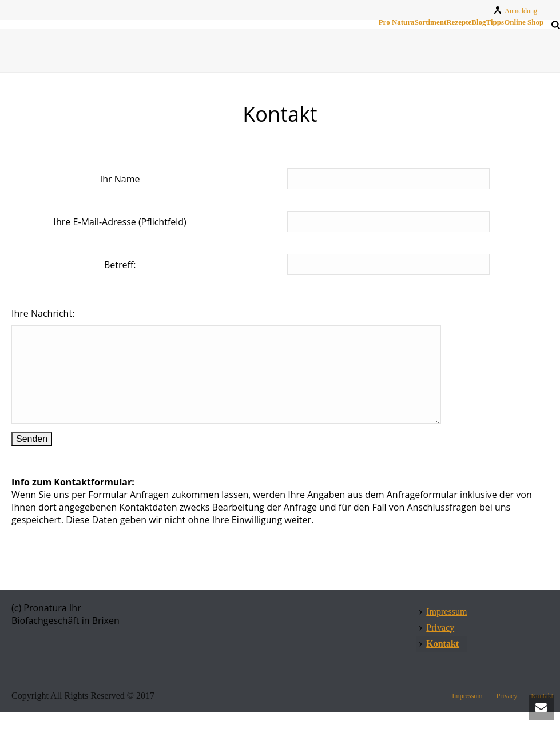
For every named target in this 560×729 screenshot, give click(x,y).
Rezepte (459, 22)
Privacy (437, 645)
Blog (478, 22)
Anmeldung (515, 11)
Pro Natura (397, 22)
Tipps (495, 22)
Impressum (443, 629)
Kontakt (439, 661)
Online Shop (524, 22)
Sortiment (431, 22)
